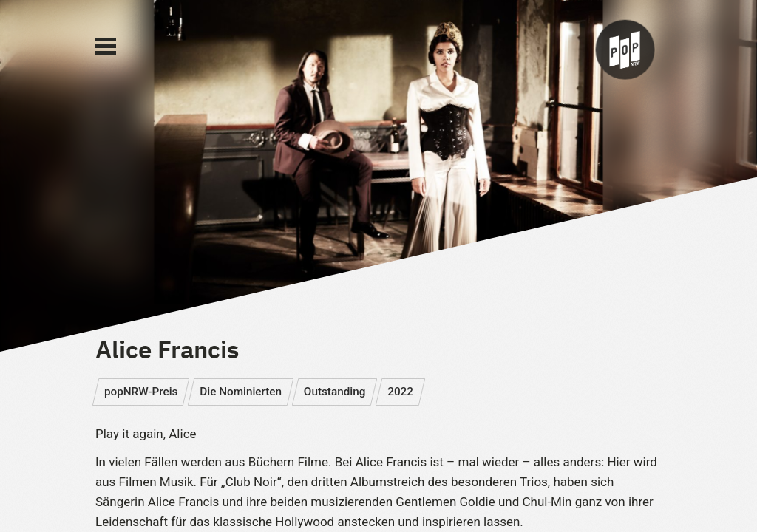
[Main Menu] (106, 47)
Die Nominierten (241, 392)
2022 (400, 392)
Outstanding (335, 392)
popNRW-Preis (141, 392)
